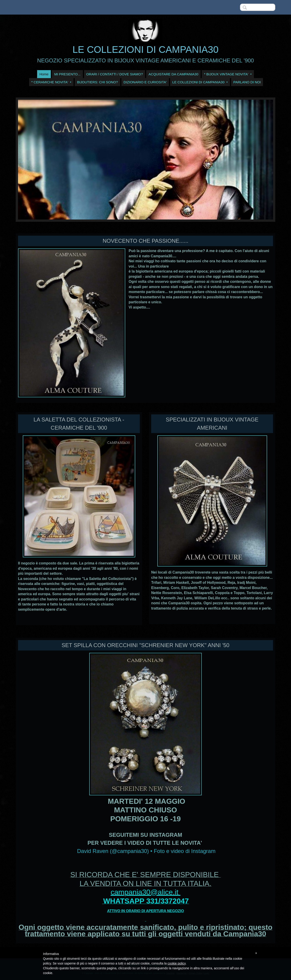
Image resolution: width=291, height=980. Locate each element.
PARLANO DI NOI (247, 82)
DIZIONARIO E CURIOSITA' (145, 82)
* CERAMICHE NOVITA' (51, 82)
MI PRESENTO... (67, 74)
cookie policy (177, 963)
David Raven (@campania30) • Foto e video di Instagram (146, 851)
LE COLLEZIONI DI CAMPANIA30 (145, 50)
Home (44, 74)
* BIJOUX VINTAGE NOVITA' (228, 74)
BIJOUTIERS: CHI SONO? (97, 82)
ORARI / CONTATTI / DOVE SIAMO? (115, 74)
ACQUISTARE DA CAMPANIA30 (173, 74)
